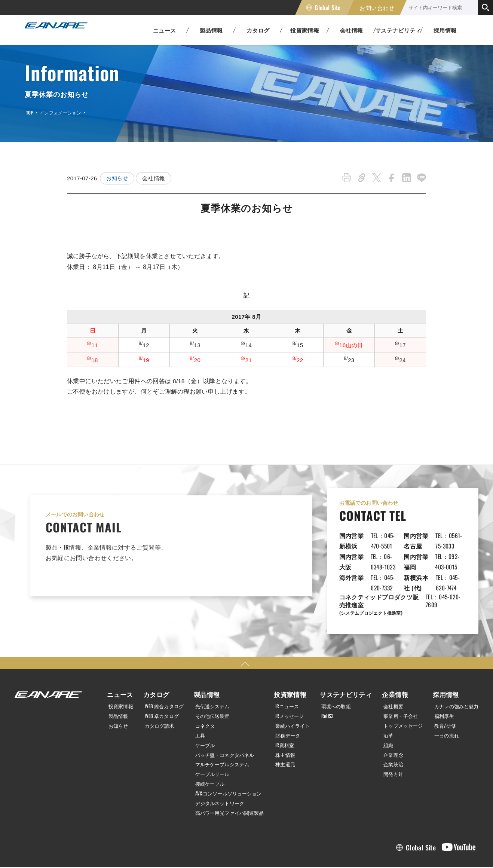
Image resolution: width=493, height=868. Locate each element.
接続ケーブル (208, 750)
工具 (198, 703)
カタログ (152, 663)
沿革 (384, 703)
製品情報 (116, 684)
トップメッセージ (400, 694)
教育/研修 (442, 694)
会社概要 (389, 675)
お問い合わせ (377, 7)
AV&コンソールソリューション (229, 759)
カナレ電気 (62, 30)
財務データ (290, 703)
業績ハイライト (295, 694)
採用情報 (445, 30)
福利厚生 (441, 684)
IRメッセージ (292, 684)
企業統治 (389, 731)
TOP (30, 112)
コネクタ (203, 694)
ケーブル (203, 712)
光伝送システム (211, 675)
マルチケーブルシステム (222, 731)
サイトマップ (132, 850)
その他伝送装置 (211, 684)
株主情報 (287, 722)
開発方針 (389, 740)
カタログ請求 (157, 694)
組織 (384, 712)
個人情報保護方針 (33, 850)
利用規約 (85, 850)
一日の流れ (444, 703)
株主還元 (287, 731)
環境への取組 (339, 675)
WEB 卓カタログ (160, 684)
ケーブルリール (211, 740)
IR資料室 (286, 712)
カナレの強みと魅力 (454, 675)
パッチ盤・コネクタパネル (225, 722)
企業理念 (389, 722)
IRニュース (289, 675)
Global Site (327, 7)
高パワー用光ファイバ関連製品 (230, 778)
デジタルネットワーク (219, 769)
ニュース (116, 663)
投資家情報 (119, 675)
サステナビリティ (345, 663)
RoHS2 (329, 684)
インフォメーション (60, 112)
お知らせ (118, 178)
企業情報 (389, 663)
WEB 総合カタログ (162, 675)
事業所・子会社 (397, 684)
